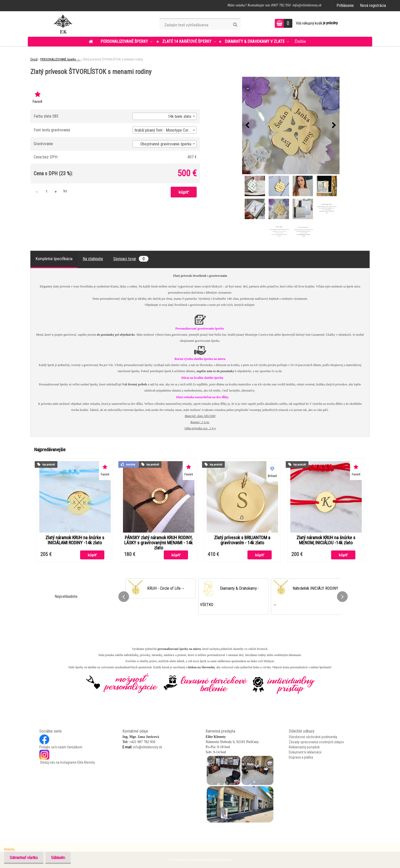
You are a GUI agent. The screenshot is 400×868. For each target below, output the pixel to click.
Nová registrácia (373, 5)
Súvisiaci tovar (131, 259)
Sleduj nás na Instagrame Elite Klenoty (67, 762)
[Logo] (63, 24)
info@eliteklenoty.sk (147, 747)
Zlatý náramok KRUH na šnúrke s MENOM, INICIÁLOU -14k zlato (326, 540)
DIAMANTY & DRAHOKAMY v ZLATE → (257, 41)
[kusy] (46, 191)
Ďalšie (300, 41)
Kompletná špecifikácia (54, 259)
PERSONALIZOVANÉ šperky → (127, 41)
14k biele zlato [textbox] (180, 116)
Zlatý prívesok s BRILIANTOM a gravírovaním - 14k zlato (242, 540)
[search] (235, 25)
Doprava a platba (301, 757)
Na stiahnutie (93, 259)
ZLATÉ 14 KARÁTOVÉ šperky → (189, 41)
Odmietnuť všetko (24, 858)
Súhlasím (60, 858)
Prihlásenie (345, 5)
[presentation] (247, 125)
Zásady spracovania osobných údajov (316, 742)
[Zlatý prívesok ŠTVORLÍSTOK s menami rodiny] (291, 125)
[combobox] (165, 116)
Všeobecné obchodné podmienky (313, 737)
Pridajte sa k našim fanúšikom (61, 747)
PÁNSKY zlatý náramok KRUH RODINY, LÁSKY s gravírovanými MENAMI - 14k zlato (158, 543)
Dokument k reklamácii (305, 752)
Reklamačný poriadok (304, 747)
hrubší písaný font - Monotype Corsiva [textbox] (165, 130)
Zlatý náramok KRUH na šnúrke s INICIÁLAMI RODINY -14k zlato (75, 540)
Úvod (34, 59)
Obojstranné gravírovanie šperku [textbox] (166, 144)
